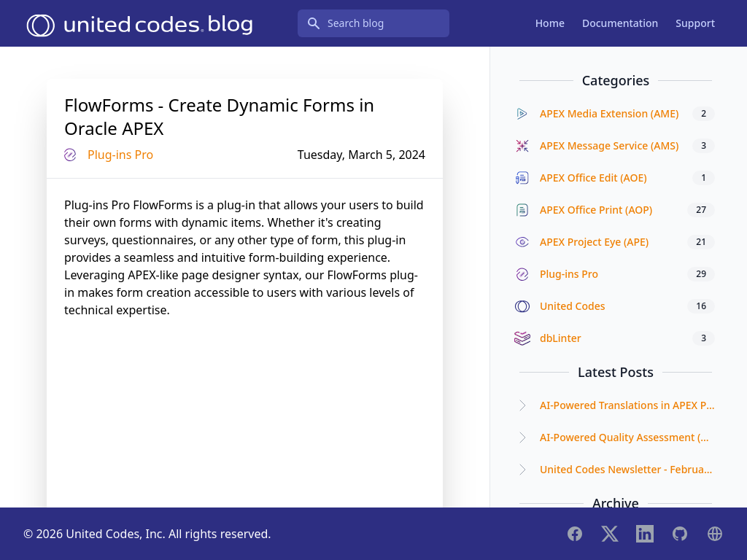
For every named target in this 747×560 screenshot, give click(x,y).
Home (550, 23)
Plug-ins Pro (120, 155)
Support (695, 23)
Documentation (620, 23)
